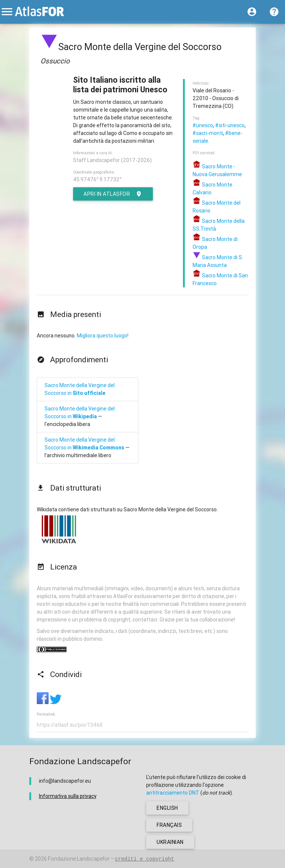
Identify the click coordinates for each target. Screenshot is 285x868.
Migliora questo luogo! (103, 336)
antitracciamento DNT (173, 793)
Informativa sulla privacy (68, 796)
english (167, 808)
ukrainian (170, 842)
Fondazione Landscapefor (79, 859)
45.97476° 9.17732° (97, 179)
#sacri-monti (208, 133)
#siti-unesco (230, 125)
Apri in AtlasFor (113, 194)
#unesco (203, 125)
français (169, 825)
